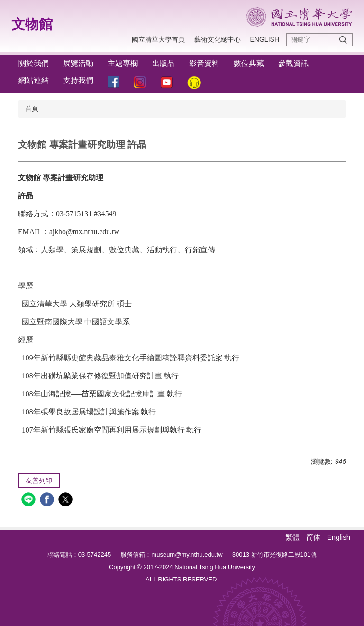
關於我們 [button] (34, 63)
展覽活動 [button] (78, 63)
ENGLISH (265, 39)
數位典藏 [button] (249, 63)
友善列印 (39, 480)
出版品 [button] (164, 63)
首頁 (32, 109)
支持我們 (78, 80)
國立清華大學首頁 (158, 39)
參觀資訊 (293, 63)
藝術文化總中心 (218, 39)
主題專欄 (123, 63)
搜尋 (343, 40)
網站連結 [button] (34, 80)
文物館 (32, 24)
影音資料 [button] (204, 63)
